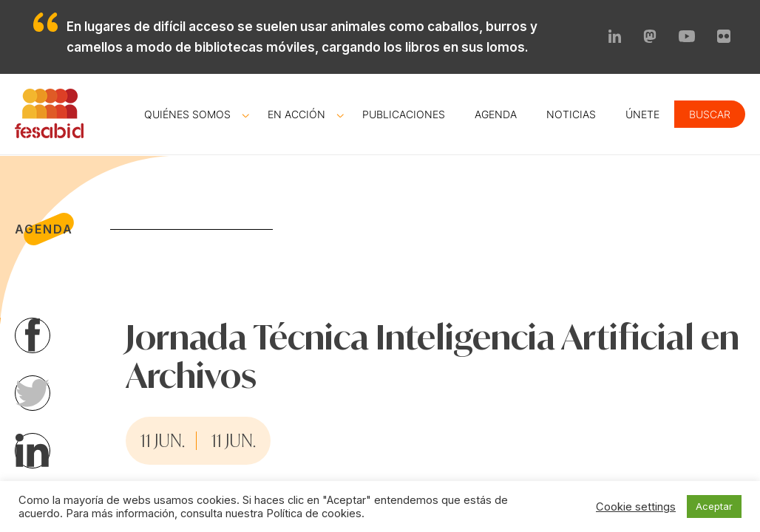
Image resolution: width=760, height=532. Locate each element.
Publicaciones (404, 114)
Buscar (710, 114)
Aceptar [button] (714, 506)
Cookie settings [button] (636, 507)
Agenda (496, 114)
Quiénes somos (187, 114)
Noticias (571, 114)
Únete (642, 114)
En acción (296, 114)
